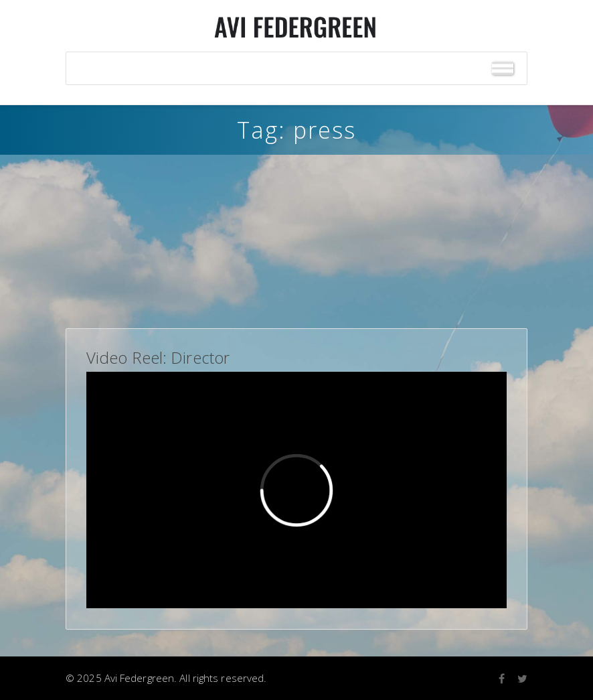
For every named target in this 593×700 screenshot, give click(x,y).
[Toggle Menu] (503, 69)
